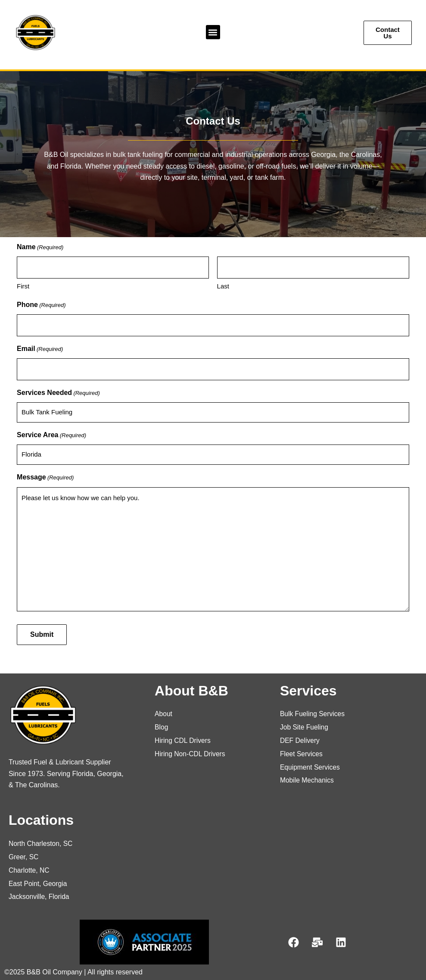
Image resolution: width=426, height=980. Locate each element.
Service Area (51, 435)
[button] (213, 32)
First (23, 286)
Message (45, 478)
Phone (41, 305)
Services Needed (58, 393)
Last (223, 286)
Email (40, 349)
